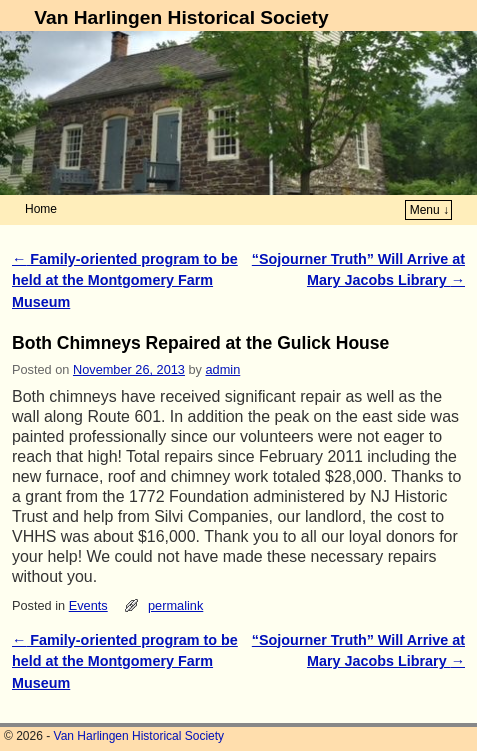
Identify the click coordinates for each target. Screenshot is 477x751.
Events (88, 605)
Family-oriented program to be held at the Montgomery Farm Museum (125, 280)
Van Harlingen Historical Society (181, 17)
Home (41, 209)
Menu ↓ (429, 210)
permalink (175, 605)
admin (223, 369)
